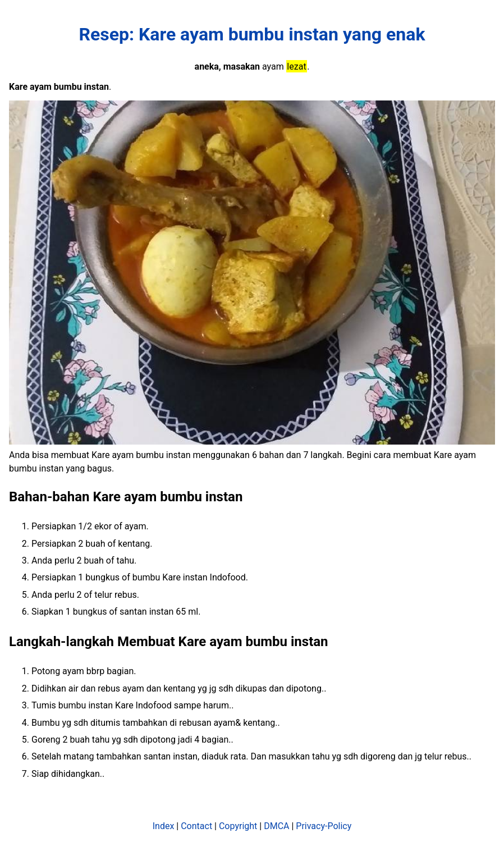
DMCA (276, 826)
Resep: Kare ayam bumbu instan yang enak (252, 34)
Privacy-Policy (324, 826)
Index (164, 826)
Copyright (238, 826)
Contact (196, 826)
